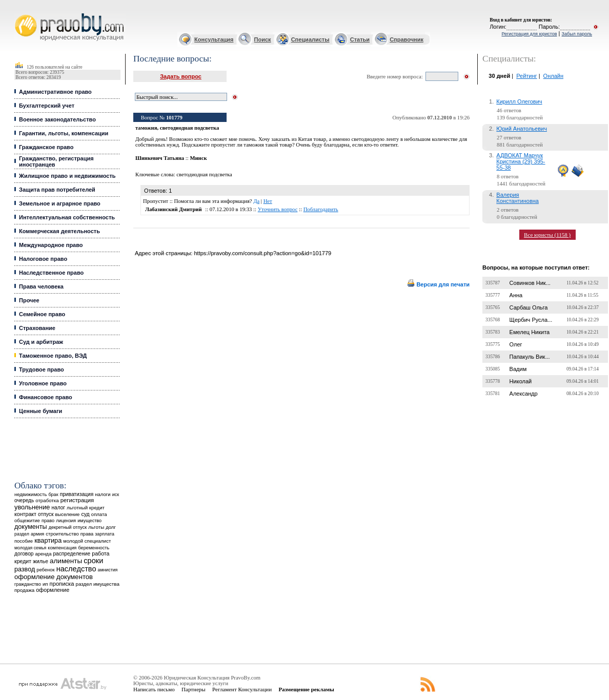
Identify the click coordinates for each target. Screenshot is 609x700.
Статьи (360, 39)
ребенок (45, 570)
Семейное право (42, 314)
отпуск (46, 514)
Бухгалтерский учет (47, 106)
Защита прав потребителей (57, 190)
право (48, 521)
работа (100, 553)
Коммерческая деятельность (59, 231)
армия (37, 534)
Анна (516, 295)
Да (256, 201)
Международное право (51, 245)
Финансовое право (46, 397)
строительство (62, 534)
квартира (48, 540)
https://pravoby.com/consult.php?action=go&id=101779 (262, 253)
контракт (25, 514)
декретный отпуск (68, 527)
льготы (96, 527)
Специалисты (310, 39)
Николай (521, 381)
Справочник (407, 39)
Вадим (518, 369)
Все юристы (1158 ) (547, 235)
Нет (268, 201)
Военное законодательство (57, 119)
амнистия (108, 570)
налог (58, 508)
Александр (524, 394)
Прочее (29, 300)
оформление (53, 590)
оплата (99, 514)
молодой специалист (87, 541)
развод (25, 569)
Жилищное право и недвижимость (67, 176)
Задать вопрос (181, 76)
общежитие (27, 520)
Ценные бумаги (40, 411)
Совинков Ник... (530, 283)
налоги (103, 494)
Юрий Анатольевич (522, 129)
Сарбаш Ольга (529, 307)
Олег (516, 344)
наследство (76, 569)
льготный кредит (86, 508)
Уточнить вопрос (278, 209)
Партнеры (194, 689)
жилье (40, 561)
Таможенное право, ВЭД (53, 356)
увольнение (32, 507)
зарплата (105, 534)
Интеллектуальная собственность (67, 217)
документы (31, 527)
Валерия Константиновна (517, 198)
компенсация (62, 548)
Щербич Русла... (531, 320)
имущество (89, 521)
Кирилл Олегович (519, 101)
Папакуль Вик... (530, 357)
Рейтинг (526, 76)
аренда (44, 554)
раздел (22, 534)
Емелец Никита (530, 332)
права (87, 534)
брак (53, 495)
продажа (24, 590)
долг (111, 527)
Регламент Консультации (242, 689)
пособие (24, 541)
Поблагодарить (321, 209)
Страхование (37, 328)
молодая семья (30, 548)
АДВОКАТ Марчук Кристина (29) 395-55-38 (521, 161)
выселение (67, 514)
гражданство (28, 584)
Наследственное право (51, 273)
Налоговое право (43, 259)
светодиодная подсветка (204, 174)
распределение (72, 554)
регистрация (77, 500)
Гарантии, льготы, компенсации (64, 133)
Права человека (41, 286)
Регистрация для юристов (529, 34)
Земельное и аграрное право (60, 203)
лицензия (66, 521)
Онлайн (553, 76)
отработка (47, 500)
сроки (93, 561)
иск (116, 495)
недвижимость (31, 494)
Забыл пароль (577, 34)
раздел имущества (97, 584)
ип (45, 584)
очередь (24, 500)
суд (85, 514)
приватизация (77, 494)
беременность (94, 548)
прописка (62, 584)
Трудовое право (42, 369)
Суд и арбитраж (41, 342)
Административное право (55, 92)
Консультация (214, 39)
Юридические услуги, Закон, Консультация (19, 14)
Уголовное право (43, 383)
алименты (66, 561)
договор (24, 554)
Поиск (263, 39)
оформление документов (54, 577)
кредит (23, 561)
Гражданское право (46, 147)
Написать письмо (154, 689)
